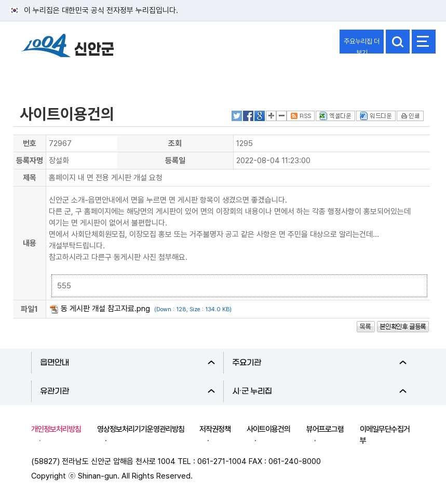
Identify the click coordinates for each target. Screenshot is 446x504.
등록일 (175, 161)
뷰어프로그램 (325, 429)
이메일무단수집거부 (385, 435)
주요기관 (320, 363)
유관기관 (127, 391)
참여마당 (34, 74)
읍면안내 (127, 363)
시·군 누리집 (320, 391)
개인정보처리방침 (56, 429)
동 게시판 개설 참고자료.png (105, 309)
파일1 (29, 309)
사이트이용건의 (268, 429)
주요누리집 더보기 (362, 45)
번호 (30, 143)
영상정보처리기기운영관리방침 (141, 429)
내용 (30, 243)
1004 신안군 (67, 47)
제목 (30, 178)
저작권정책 (215, 429)
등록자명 (30, 161)
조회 (175, 143)
